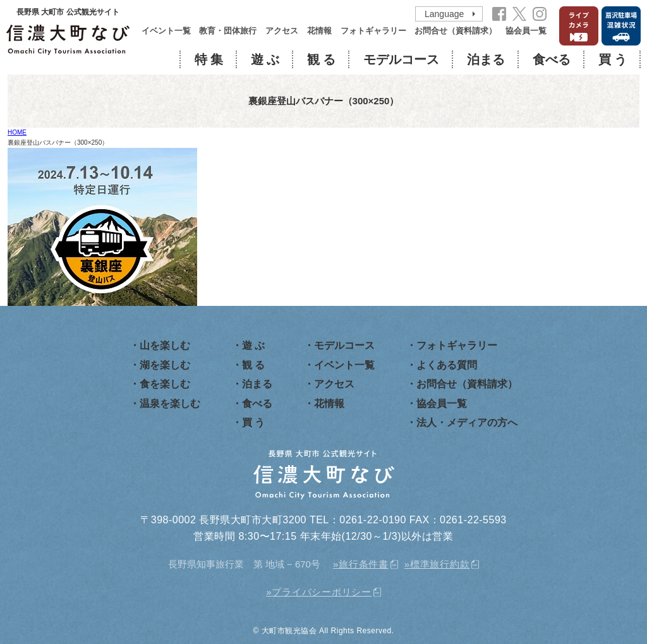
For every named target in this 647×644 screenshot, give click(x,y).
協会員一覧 (526, 31)
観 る (321, 59)
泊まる (486, 59)
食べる (552, 59)
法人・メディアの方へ (467, 422)
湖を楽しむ (165, 365)
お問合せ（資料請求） (456, 31)
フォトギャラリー (373, 31)
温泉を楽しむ (170, 404)
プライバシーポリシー (322, 592)
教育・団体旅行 (228, 31)
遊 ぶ (265, 59)
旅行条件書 (364, 564)
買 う (613, 59)
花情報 (319, 31)
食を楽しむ (165, 384)
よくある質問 (447, 365)
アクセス (282, 31)
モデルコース (401, 59)
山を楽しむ (165, 345)
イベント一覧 (166, 31)
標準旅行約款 (440, 564)
